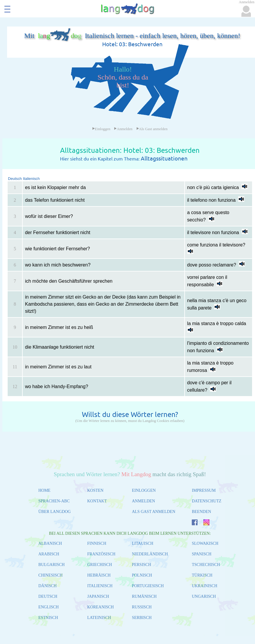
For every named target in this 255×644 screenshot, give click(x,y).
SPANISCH (201, 554)
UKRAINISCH (204, 586)
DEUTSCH (48, 596)
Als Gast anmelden (152, 129)
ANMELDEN (144, 501)
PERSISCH (141, 565)
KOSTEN (95, 490)
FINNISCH (97, 543)
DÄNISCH (47, 586)
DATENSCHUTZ (206, 501)
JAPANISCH (98, 596)
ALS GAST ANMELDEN (154, 512)
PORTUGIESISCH (148, 586)
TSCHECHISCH (206, 565)
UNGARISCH (204, 596)
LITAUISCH (143, 543)
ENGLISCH (48, 607)
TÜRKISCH (202, 575)
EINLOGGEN (144, 490)
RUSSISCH (142, 607)
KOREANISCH (100, 607)
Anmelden (123, 129)
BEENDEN (201, 512)
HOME (44, 490)
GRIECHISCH (100, 565)
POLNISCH (142, 575)
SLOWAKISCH (205, 543)
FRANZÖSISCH (101, 554)
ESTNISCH (48, 618)
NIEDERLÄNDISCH (150, 554)
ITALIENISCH (100, 586)
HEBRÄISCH (99, 575)
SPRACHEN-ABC (54, 501)
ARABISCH (49, 554)
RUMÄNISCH (144, 596)
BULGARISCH (51, 565)
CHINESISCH (50, 575)
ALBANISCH (50, 543)
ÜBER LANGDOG (54, 512)
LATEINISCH (99, 618)
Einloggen (101, 129)
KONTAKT (97, 501)
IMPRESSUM (204, 490)
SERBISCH (142, 618)
